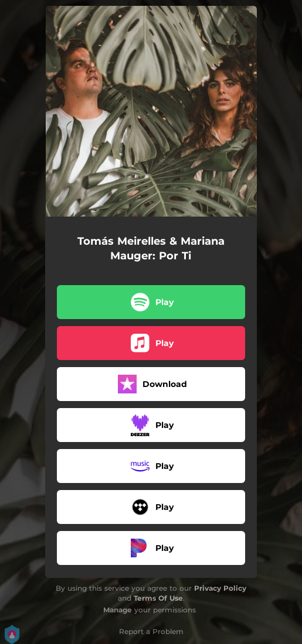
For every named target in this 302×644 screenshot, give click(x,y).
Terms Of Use (158, 598)
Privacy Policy (220, 588)
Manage (118, 610)
